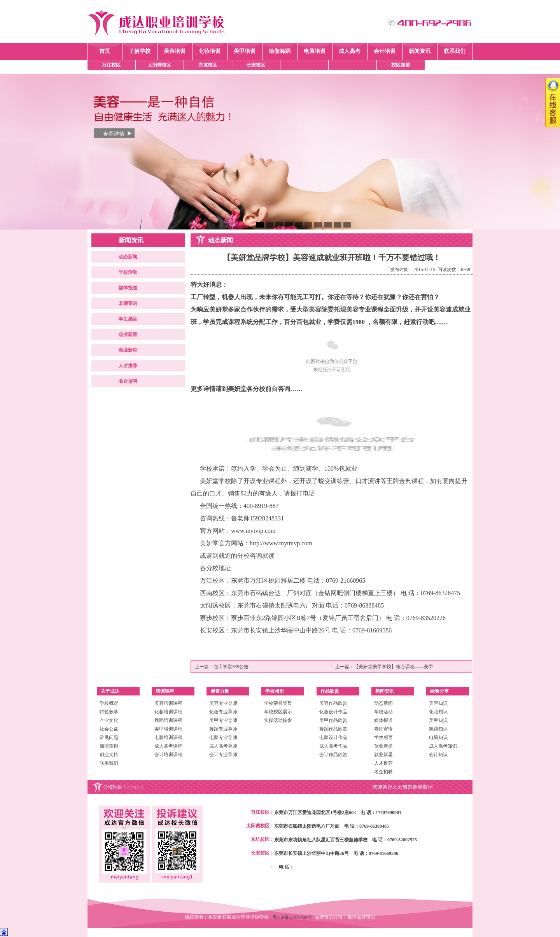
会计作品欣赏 (333, 755)
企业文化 (109, 720)
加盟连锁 (109, 746)
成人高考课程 (168, 746)
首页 (105, 51)
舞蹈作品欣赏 (333, 729)
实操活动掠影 (278, 720)
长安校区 (256, 65)
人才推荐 (128, 366)
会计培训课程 (168, 755)
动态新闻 (128, 257)
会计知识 (438, 755)
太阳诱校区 (159, 65)
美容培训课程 (168, 703)
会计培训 (385, 51)
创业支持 (109, 755)
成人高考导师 (223, 746)
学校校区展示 (278, 712)
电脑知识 (438, 737)
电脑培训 (315, 51)
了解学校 (140, 51)
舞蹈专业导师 (223, 729)
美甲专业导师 (223, 720)
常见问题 (109, 737)
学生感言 (128, 319)
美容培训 (175, 51)
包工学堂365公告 (231, 667)
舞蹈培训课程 (168, 720)
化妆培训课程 (168, 712)
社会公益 (109, 729)
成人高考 (350, 51)
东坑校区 (208, 65)
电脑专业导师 (223, 737)
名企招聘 (128, 381)
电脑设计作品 (333, 737)
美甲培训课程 (168, 729)
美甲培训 (245, 51)
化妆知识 (438, 712)
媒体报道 (128, 288)
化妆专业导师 (223, 712)
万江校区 (111, 65)
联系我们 (455, 51)
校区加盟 (401, 65)
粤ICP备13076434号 (293, 917)
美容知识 (438, 703)
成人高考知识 (443, 746)
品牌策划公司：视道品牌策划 (345, 917)
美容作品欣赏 (333, 703)
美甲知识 (438, 720)
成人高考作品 (333, 746)
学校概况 (109, 703)
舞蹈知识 (438, 729)
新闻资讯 (420, 51)
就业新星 (128, 350)
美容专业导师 (223, 703)
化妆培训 (210, 51)
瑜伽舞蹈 (280, 51)
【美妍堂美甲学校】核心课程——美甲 (394, 667)
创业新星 (128, 335)
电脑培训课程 (168, 737)
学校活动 (128, 272)
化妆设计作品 (333, 712)
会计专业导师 (223, 755)
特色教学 (109, 712)
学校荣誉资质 (278, 703)
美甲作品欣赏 (333, 720)
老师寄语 (128, 303)
